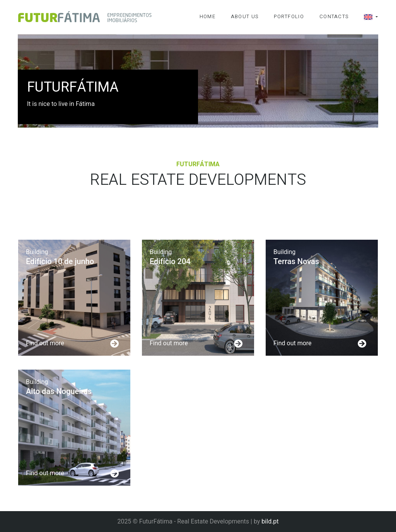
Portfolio (289, 16)
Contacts (334, 16)
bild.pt (270, 521)
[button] (363, 17)
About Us (245, 16)
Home (207, 16)
